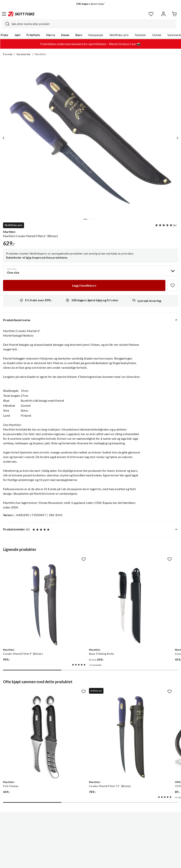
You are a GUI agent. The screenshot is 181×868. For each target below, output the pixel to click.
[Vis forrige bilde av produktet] (4, 138)
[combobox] (89, 24)
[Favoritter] (151, 14)
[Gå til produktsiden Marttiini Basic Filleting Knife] (87, 590)
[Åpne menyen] (4, 14)
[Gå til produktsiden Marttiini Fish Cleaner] (30, 693)
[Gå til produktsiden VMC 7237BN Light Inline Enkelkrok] (143, 693)
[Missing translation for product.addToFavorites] (173, 285)
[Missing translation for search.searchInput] (6, 24)
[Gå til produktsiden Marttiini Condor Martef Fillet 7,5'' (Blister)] (87, 693)
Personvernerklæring (75, 862)
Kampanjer (96, 35)
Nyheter (140, 35)
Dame (65, 35)
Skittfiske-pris (119, 35)
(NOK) (90, 846)
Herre (51, 35)
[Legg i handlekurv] (84, 285)
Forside (8, 54)
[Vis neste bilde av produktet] (177, 138)
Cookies (114, 862)
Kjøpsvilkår (99, 862)
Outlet (157, 35)
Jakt (17, 35)
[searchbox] (93, 24)
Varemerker (24, 54)
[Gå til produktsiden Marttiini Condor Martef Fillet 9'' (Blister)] (30, 590)
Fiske (5, 35)
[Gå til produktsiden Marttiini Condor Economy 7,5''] (143, 590)
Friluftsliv (33, 35)
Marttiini (40, 54)
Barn (79, 35)
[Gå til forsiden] (21, 14)
